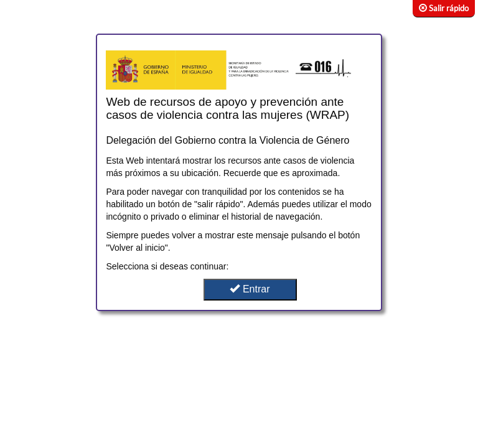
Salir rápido (444, 8)
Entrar (250, 289)
